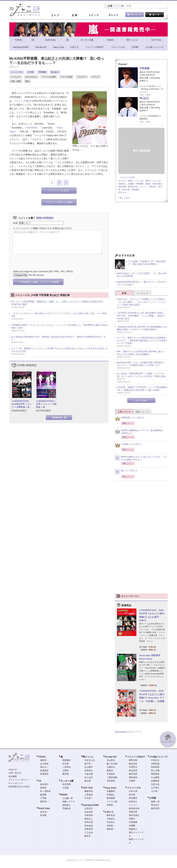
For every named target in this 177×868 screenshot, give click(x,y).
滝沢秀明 (67, 785)
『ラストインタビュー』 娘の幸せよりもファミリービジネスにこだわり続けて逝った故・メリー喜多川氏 (59, 315)
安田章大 (89, 771)
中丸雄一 (89, 798)
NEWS (64, 795)
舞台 (27, 82)
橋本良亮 (111, 816)
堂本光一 (44, 812)
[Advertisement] (141, 229)
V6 (40, 781)
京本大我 (126, 190)
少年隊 (31, 72)
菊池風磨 (111, 798)
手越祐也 (67, 809)
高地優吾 (135, 190)
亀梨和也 (89, 792)
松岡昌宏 (44, 771)
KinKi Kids (44, 809)
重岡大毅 (133, 761)
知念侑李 (89, 812)
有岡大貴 (89, 823)
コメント (18, 229)
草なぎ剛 (155, 771)
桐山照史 (133, 764)
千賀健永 (111, 774)
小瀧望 (132, 781)
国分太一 (44, 767)
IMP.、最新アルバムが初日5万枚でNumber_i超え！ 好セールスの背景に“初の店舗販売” (142, 353)
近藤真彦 (155, 781)
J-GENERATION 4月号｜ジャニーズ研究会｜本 (46, 404)
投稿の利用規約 (45, 218)
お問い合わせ (15, 773)
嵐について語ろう (126, 472)
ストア (55, 16)
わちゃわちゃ (31, 77)
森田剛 (43, 795)
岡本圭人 (89, 819)
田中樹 (132, 795)
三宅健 (43, 798)
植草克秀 (155, 809)
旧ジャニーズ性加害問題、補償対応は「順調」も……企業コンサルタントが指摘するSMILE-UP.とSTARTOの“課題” (58, 303)
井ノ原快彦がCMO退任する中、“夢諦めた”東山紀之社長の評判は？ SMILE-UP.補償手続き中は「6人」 (58, 339)
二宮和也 (67, 767)
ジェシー (143, 187)
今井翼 (65, 788)
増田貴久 (67, 805)
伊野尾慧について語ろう (130, 419)
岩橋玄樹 (122, 187)
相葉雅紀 (67, 761)
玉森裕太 (111, 767)
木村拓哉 (155, 764)
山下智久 (155, 788)
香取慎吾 (155, 774)
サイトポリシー (16, 784)
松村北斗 (153, 187)
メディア (96, 77)
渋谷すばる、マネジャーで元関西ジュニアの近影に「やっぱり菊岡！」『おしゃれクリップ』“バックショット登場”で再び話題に (141, 302)
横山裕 (88, 781)
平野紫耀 (42, 72)
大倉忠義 (89, 774)
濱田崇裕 (133, 778)
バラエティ (82, 77)
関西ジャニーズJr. (136, 181)
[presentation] (40, 260)
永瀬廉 (131, 184)
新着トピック (142, 412)
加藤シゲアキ (69, 802)
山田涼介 (89, 809)
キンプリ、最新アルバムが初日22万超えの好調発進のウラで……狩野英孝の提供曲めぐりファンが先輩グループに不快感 (142, 341)
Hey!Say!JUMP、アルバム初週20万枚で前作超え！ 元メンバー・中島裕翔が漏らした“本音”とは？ (142, 364)
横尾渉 (110, 771)
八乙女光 (89, 833)
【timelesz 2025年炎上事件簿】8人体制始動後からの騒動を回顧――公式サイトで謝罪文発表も (142, 329)
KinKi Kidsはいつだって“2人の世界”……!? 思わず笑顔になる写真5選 (142, 275)
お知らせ (13, 770)
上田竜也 (89, 795)
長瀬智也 (44, 774)
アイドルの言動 (49, 77)
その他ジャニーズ (158, 757)
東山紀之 (55, 72)
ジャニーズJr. (17, 72)
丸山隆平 (89, 767)
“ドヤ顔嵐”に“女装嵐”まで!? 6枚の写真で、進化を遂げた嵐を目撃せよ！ (147, 263)
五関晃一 (111, 826)
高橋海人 (122, 184)
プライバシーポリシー (19, 780)
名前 (15, 223)
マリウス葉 (112, 802)
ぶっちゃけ (16, 77)
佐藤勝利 (111, 792)
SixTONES (32, 128)
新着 (124, 294)
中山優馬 (155, 778)
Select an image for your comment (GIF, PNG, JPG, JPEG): (43, 272)
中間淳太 (133, 767)
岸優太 (148, 184)
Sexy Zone (111, 788)
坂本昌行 (44, 785)
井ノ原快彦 (45, 792)
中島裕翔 (89, 816)
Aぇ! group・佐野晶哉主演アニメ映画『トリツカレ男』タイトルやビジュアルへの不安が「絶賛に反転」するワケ (142, 377)
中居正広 (155, 761)
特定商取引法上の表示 (19, 787)
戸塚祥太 (111, 819)
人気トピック (124, 412)
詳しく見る (146, 95)
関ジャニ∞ (88, 757)
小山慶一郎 (68, 799)
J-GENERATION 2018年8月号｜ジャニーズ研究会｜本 (21, 404)
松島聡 (110, 805)
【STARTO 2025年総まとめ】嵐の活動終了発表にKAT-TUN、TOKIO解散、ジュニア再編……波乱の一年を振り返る (141, 316)
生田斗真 (155, 785)
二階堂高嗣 (112, 778)
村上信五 (89, 778)
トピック (94, 16)
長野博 (43, 788)
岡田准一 (44, 802)
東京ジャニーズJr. (153, 181)
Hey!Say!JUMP (91, 805)
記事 (74, 16)
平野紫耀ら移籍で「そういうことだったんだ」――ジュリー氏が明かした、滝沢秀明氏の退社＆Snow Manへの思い (59, 327)
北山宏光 (111, 761)
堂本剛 (43, 816)
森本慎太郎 (133, 187)
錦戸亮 (88, 764)
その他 (154, 792)
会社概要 (13, 777)
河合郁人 (111, 823)
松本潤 (65, 764)
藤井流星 (133, 774)
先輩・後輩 (16, 82)
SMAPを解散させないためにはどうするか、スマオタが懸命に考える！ (141, 459)
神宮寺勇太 (157, 184)
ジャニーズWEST (23, 101)
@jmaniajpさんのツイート (128, 732)
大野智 (65, 771)
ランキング (142, 294)
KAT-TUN (88, 788)
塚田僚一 (111, 829)
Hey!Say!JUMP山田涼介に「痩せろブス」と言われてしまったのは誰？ (142, 284)
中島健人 (111, 795)
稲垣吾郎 (155, 767)
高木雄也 (89, 826)
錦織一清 (155, 802)
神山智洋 (133, 771)
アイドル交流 (66, 77)
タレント (113, 16)
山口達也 (44, 764)
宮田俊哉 (111, 781)
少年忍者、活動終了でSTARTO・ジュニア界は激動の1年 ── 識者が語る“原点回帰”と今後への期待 (142, 389)
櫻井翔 (65, 774)
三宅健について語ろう (129, 445)
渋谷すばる (90, 761)
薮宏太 (88, 836)
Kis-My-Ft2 (111, 757)
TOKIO (42, 757)
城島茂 (43, 761)
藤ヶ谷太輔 (112, 764)
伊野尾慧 (89, 829)
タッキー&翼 (67, 781)
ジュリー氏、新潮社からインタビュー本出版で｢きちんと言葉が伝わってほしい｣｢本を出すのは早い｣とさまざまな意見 (60, 350)
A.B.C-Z (109, 812)
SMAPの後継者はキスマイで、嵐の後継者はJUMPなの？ (139, 432)
